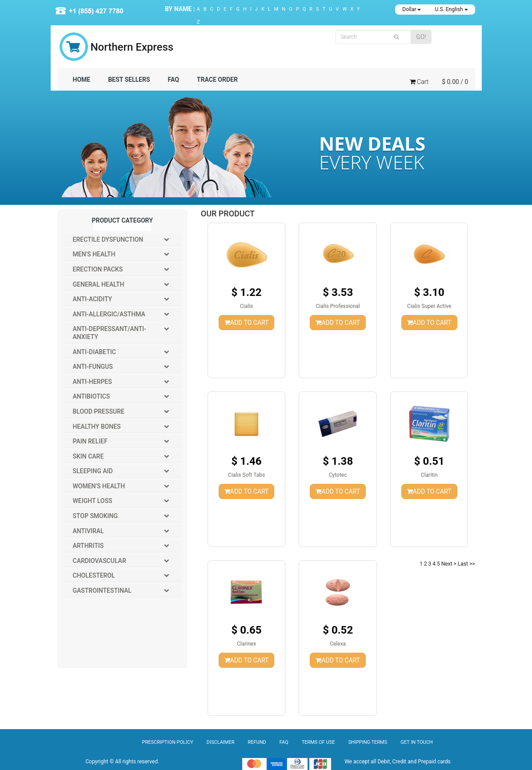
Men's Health (94, 254)
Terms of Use (318, 742)
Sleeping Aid (93, 471)
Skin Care (88, 456)
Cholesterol (94, 575)
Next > (449, 564)
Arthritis (88, 546)
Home (82, 80)
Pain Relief (90, 441)
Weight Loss (93, 501)
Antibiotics (92, 396)
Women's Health (99, 486)
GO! (421, 37)
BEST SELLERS (129, 80)
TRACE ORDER (217, 80)
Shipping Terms (368, 742)
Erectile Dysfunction (108, 239)
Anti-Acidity (93, 299)
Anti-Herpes (92, 382)
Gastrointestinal (102, 590)
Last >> (466, 564)
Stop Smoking (96, 516)
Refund (257, 742)
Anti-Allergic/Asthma (109, 314)
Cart (419, 82)
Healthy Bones (97, 427)
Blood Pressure (99, 411)
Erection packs (98, 269)
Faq (284, 742)
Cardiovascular (100, 561)
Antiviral (88, 531)
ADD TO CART (247, 323)
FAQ (174, 80)
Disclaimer (221, 742)
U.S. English (451, 9)
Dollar (412, 9)
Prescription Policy (168, 742)
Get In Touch (416, 742)
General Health (99, 284)
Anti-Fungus (93, 367)
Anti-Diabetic (94, 352)
